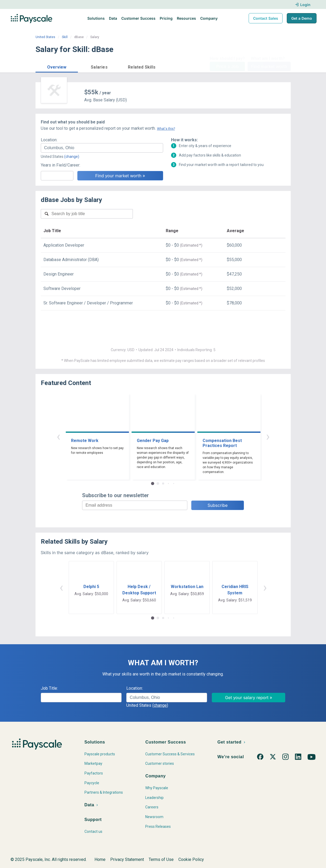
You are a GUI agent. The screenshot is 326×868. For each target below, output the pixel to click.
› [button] (268, 436)
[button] (57, 66)
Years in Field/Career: (61, 165)
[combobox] (102, 148)
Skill (65, 37)
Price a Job (227, 66)
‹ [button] (58, 436)
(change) (72, 157)
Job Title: (49, 688)
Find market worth (269, 66)
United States (45, 37)
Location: (49, 140)
